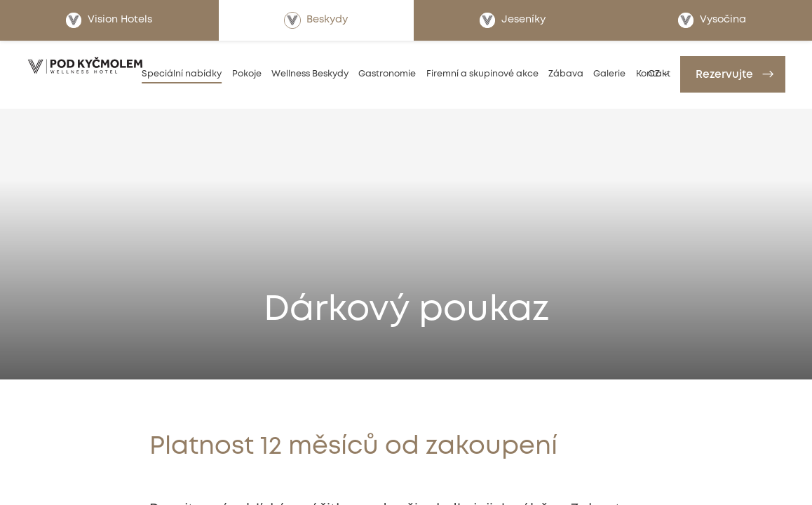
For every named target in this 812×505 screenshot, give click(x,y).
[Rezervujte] (733, 74)
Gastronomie (387, 74)
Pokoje (247, 74)
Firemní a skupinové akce (482, 74)
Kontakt (653, 74)
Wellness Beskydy (310, 74)
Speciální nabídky (182, 74)
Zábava (566, 74)
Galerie (609, 74)
